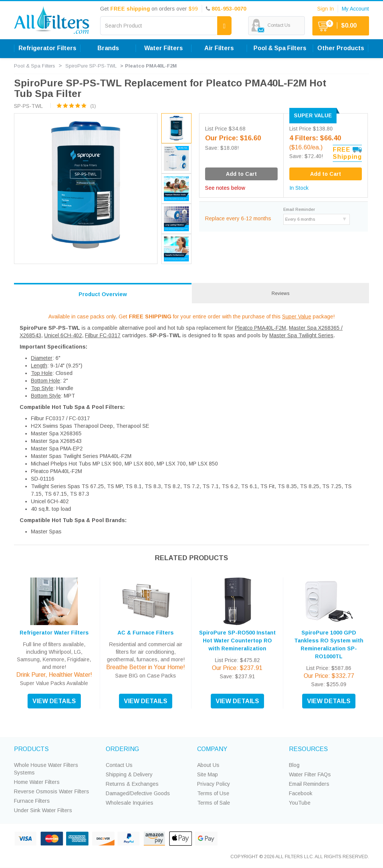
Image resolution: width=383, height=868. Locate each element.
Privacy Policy (214, 784)
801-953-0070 (229, 9)
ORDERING (122, 749)
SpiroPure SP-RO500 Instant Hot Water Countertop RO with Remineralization (237, 641)
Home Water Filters (37, 782)
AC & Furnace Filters (146, 633)
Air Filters (219, 48)
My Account (355, 9)
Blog (294, 765)
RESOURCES (308, 749)
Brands (108, 48)
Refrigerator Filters (47, 48)
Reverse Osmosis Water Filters (52, 791)
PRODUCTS (31, 749)
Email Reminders (309, 784)
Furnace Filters (32, 801)
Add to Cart (326, 174)
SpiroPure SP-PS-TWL (91, 66)
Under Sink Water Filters (43, 810)
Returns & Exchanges (132, 784)
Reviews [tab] (280, 293)
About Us (208, 765)
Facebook (301, 793)
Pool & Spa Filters (280, 48)
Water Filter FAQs (310, 774)
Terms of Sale (214, 803)
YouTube (300, 803)
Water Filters (164, 48)
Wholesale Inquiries (130, 803)
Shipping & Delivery (129, 774)
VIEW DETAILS (54, 701)
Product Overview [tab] (103, 294)
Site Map (208, 774)
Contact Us (119, 765)
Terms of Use (213, 793)
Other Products (341, 48)
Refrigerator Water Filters (54, 633)
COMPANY (212, 749)
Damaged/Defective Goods (138, 793)
